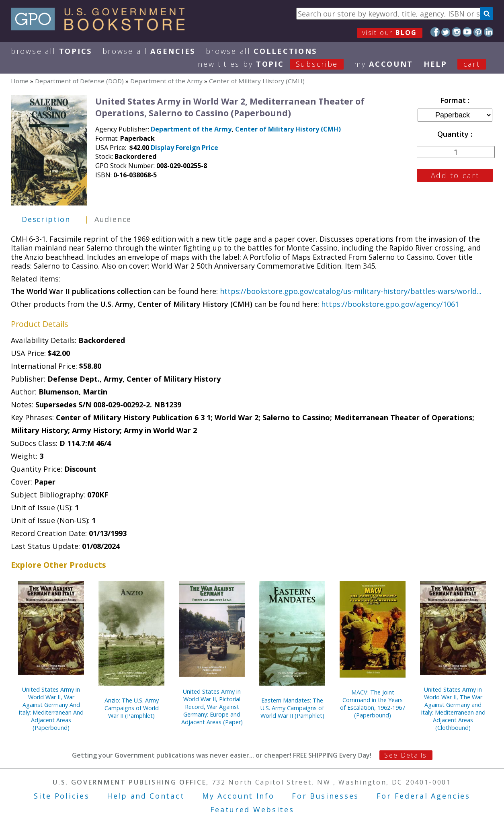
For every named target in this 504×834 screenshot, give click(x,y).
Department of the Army (166, 81)
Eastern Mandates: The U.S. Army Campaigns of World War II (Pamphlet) (292, 708)
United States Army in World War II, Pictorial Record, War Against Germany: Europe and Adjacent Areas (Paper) (212, 707)
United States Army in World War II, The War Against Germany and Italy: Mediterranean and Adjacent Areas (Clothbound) (453, 709)
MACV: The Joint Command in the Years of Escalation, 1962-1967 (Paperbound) (373, 704)
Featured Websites (252, 809)
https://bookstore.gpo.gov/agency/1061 (390, 304)
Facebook (435, 32)
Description (46, 219)
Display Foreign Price (184, 148)
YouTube (467, 32)
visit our (390, 33)
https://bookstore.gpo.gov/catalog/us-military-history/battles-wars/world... (351, 291)
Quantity (454, 134)
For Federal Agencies (423, 796)
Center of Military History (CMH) (257, 81)
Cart (472, 64)
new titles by (276, 64)
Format (454, 100)
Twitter (446, 32)
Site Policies (61, 796)
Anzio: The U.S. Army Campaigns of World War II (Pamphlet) (132, 708)
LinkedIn (489, 32)
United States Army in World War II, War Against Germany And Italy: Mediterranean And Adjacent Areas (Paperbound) (51, 709)
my (384, 64)
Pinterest (478, 32)
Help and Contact (146, 796)
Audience (113, 219)
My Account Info (238, 796)
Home (20, 81)
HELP (435, 64)
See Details (406, 755)
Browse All (51, 51)
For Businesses (325, 796)
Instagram (456, 32)
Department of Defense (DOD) (79, 81)
